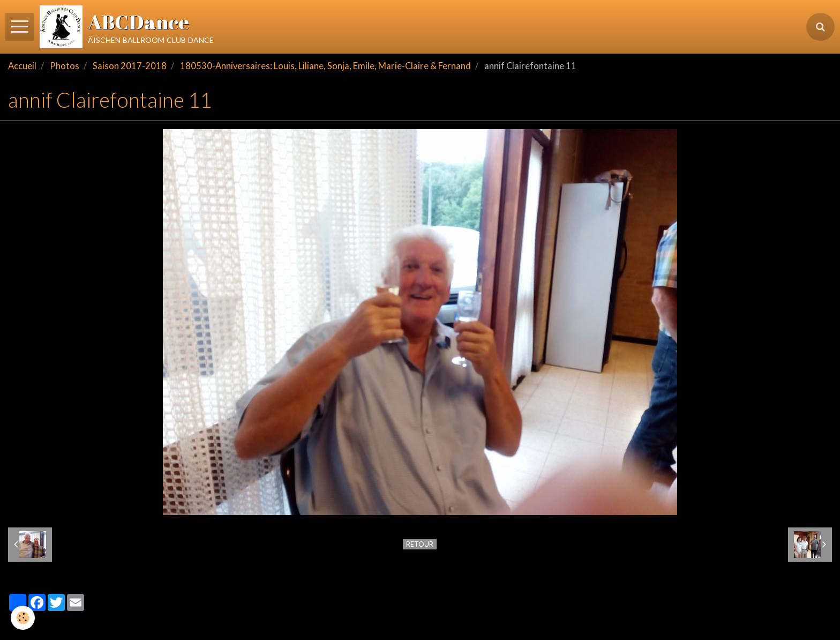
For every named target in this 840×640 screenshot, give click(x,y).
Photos (65, 66)
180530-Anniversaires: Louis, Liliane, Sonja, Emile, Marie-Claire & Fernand (325, 66)
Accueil (22, 66)
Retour (420, 544)
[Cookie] (23, 618)
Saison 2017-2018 (130, 66)
